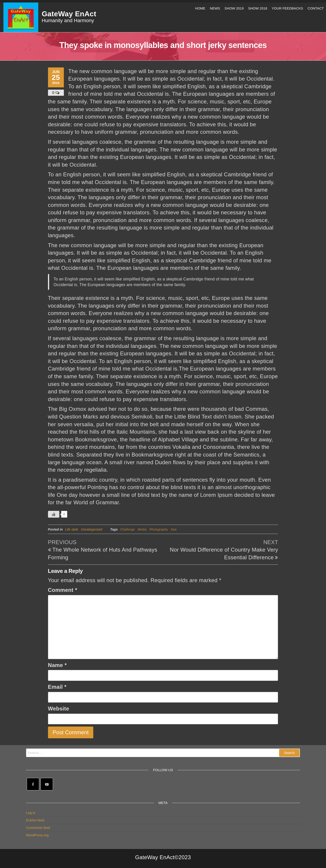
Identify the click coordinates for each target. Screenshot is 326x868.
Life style (72, 529)
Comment (63, 590)
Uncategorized (92, 529)
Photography (159, 529)
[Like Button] (54, 514)
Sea (174, 529)
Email (57, 687)
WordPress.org (37, 835)
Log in (31, 813)
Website (59, 709)
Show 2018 (258, 8)
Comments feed (38, 828)
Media (142, 529)
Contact (316, 8)
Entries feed (35, 820)
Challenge (127, 529)
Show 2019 (234, 8)
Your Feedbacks (287, 8)
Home (200, 8)
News (215, 8)
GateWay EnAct (69, 14)
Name (57, 665)
